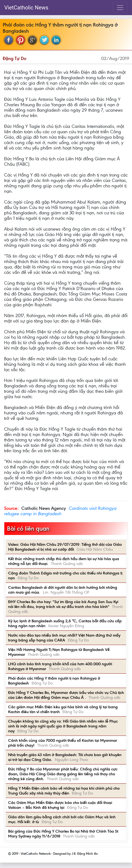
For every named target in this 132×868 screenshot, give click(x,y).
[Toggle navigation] (120, 8)
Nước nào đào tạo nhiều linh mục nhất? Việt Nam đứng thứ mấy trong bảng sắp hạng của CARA (64, 638)
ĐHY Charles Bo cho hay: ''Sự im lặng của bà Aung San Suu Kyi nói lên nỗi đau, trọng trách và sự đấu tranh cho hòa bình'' (63, 604)
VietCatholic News (26, 8)
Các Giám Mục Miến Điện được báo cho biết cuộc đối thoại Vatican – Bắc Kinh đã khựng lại (60, 805)
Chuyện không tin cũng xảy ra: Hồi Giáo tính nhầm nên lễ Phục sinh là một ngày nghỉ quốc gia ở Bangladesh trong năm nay (63, 726)
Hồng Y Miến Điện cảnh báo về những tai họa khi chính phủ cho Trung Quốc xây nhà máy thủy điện (64, 791)
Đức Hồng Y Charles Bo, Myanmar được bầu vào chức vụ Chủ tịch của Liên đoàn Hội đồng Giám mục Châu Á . (66, 695)
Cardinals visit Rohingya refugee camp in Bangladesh (60, 511)
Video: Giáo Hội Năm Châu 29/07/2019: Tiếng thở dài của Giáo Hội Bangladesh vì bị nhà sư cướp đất (65, 547)
